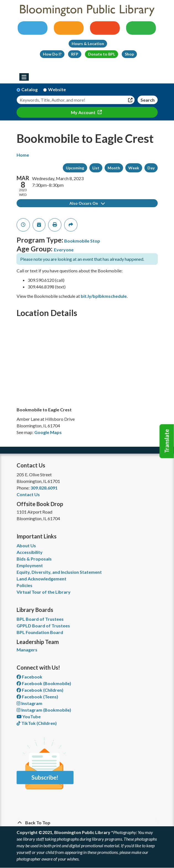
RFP (75, 54)
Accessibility (30, 552)
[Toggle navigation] (24, 77)
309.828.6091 (44, 488)
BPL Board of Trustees (40, 619)
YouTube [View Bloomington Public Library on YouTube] (29, 716)
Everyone (64, 250)
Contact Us (28, 494)
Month (114, 168)
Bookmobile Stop (82, 241)
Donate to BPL (102, 54)
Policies (24, 585)
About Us (26, 545)
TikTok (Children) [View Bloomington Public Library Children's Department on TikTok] (37, 723)
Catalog (29, 89)
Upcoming (75, 168)
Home (23, 155)
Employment (30, 565)
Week (134, 168)
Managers (27, 650)
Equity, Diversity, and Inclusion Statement (59, 572)
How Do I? (52, 54)
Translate (167, 441)
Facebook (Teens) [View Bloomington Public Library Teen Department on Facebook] (37, 697)
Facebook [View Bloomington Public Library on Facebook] (29, 677)
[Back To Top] (87, 823)
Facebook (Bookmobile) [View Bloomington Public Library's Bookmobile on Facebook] (44, 683)
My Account (84, 112)
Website (57, 89)
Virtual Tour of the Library (44, 592)
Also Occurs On (87, 203)
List (96, 168)
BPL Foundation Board (40, 632)
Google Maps (48, 432)
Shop (129, 54)
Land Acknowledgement (41, 579)
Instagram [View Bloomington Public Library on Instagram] (29, 703)
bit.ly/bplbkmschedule (104, 296)
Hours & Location (88, 44)
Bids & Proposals (34, 559)
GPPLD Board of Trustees (43, 626)
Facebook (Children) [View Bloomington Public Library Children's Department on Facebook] (40, 690)
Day (151, 168)
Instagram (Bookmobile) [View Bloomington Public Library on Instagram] (44, 710)
